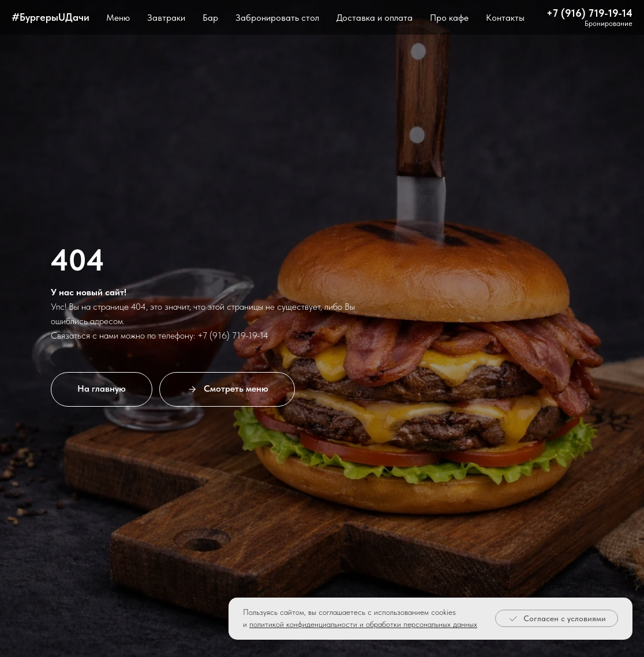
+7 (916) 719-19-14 (589, 13)
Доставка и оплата (375, 18)
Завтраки (166, 18)
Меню (118, 18)
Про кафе (449, 18)
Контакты (505, 18)
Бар (210, 18)
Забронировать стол (277, 18)
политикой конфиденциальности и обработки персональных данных (363, 624)
